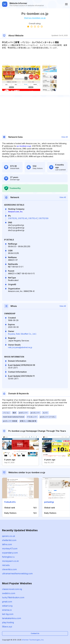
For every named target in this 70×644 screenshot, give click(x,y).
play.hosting (8, 622)
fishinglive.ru (8, 557)
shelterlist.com (9, 540)
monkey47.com (10, 549)
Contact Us (35, 633)
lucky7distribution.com (13, 597)
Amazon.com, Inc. (16, 212)
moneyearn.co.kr (11, 561)
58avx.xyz (7, 627)
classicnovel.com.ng (12, 589)
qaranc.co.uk (9, 536)
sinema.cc (7, 610)
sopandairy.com (10, 553)
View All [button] (64, 137)
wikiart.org (7, 606)
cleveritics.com (9, 569)
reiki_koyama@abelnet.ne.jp (20, 347)
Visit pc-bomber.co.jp (35, 18)
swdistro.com (9, 593)
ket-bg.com (8, 614)
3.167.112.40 (23, 218)
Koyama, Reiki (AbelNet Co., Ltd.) (22, 334)
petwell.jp (49, 502)
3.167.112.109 (43, 218)
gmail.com (7, 602)
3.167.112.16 (12, 218)
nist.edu (6, 565)
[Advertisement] (35, 57)
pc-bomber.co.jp (24, 146)
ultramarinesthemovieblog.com (17, 573)
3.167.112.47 (33, 218)
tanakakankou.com (12, 618)
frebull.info (10, 502)
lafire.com (7, 544)
